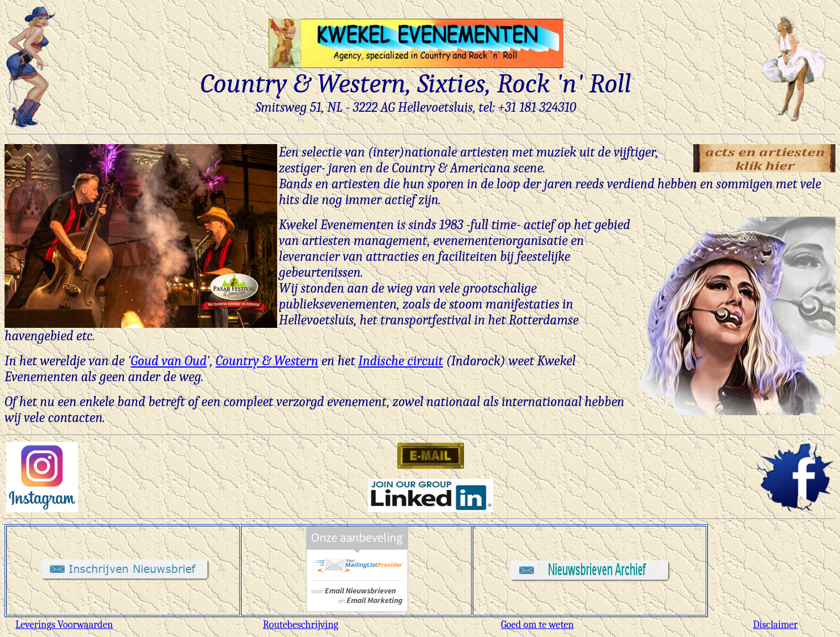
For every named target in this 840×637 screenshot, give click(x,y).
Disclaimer (776, 625)
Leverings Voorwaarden (64, 625)
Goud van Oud (169, 361)
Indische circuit (401, 361)
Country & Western (267, 361)
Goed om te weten (538, 625)
